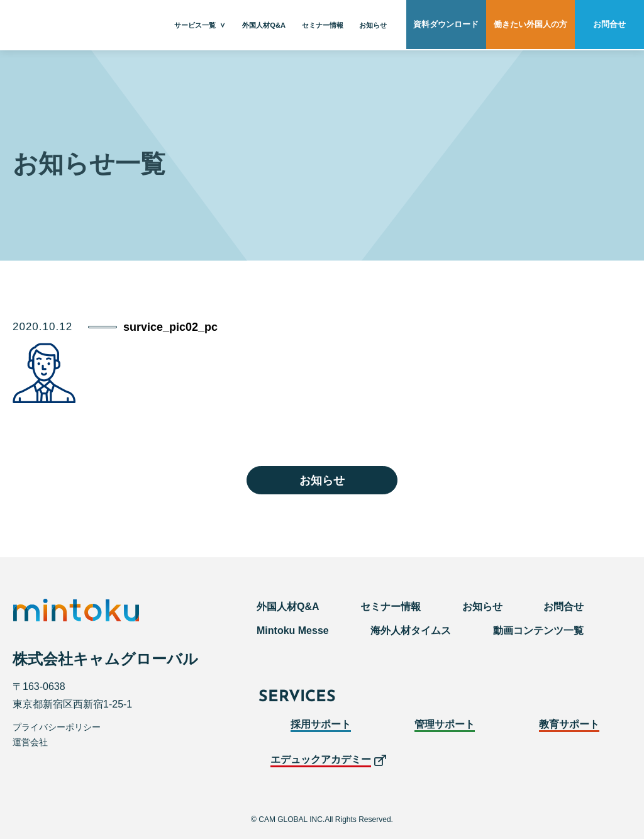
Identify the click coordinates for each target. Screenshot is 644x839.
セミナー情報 (323, 25)
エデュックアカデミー (321, 759)
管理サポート (445, 724)
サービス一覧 (195, 25)
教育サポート (569, 724)
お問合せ (609, 25)
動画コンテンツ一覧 (538, 631)
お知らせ (373, 25)
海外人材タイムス (411, 631)
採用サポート (321, 724)
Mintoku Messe (293, 631)
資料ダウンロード (446, 25)
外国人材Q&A (264, 25)
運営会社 (30, 742)
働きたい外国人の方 (530, 25)
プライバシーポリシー (57, 727)
